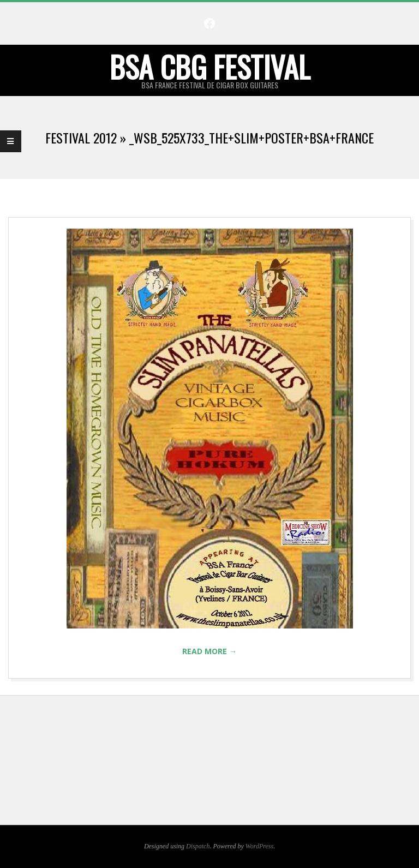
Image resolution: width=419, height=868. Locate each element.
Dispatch (198, 846)
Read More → (209, 651)
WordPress (259, 846)
